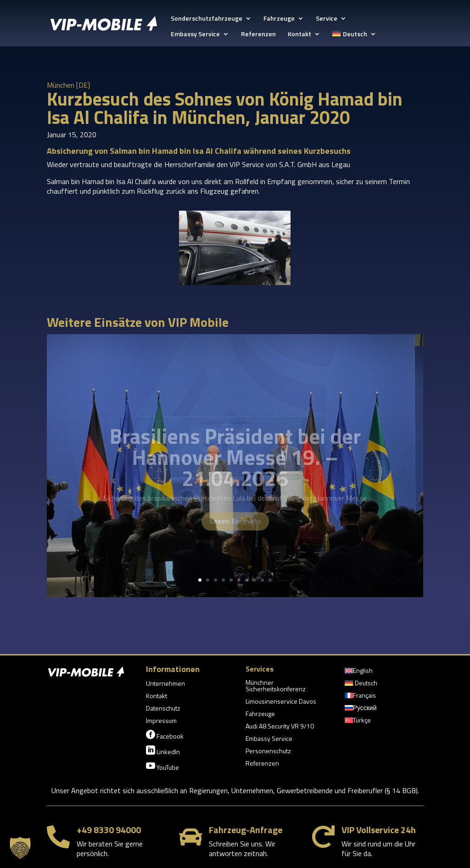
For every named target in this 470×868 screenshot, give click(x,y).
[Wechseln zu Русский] (361, 710)
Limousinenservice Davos (281, 702)
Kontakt (299, 35)
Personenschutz (268, 752)
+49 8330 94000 (109, 830)
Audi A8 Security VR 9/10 (280, 727)
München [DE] (68, 85)
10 (270, 580)
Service (327, 19)
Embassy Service (195, 35)
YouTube (162, 767)
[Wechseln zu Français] (360, 697)
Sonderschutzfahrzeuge (207, 19)
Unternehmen (165, 684)
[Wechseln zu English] (359, 672)
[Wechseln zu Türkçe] (358, 722)
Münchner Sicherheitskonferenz (276, 686)
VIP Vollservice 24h (379, 830)
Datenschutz (163, 709)
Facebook (165, 735)
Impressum (161, 721)
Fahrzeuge (279, 19)
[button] (20, 848)
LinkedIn (163, 751)
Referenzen (258, 35)
